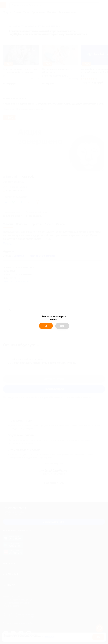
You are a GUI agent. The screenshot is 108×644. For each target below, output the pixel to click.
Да (46, 326)
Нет (62, 326)
